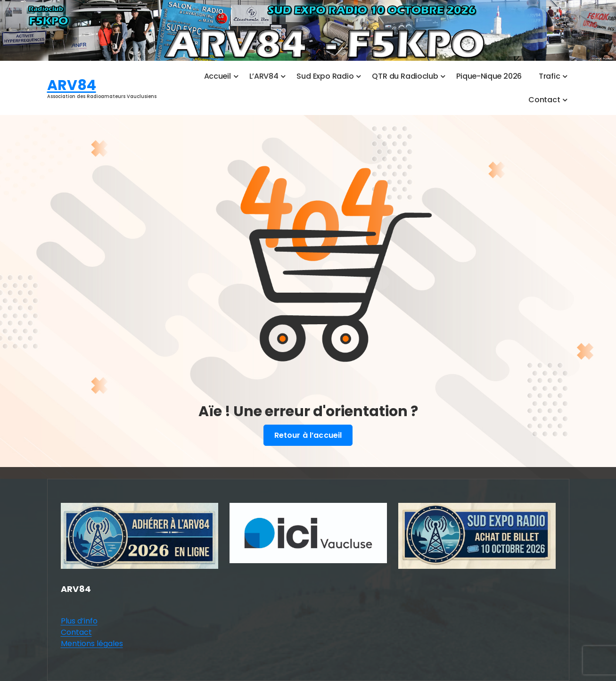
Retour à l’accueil (308, 435)
